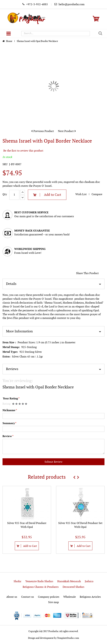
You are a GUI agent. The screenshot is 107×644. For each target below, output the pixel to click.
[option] (27, 520)
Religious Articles (90, 597)
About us (12, 597)
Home (9, 41)
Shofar (17, 581)
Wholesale (70, 597)
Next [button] (78, 477)
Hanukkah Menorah (69, 581)
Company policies (49, 597)
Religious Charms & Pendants (41, 587)
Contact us (28, 597)
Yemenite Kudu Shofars (39, 581)
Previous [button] (74, 477)
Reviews (12, 369)
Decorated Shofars (73, 587)
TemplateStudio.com (68, 638)
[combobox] (56, 34)
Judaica (89, 581)
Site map (53, 602)
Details (11, 284)
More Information (19, 331)
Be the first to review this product (23, 151)
